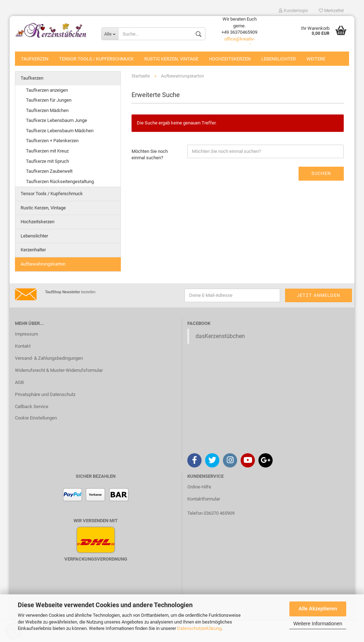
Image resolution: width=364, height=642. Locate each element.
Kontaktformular (204, 499)
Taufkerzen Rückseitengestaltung (60, 181)
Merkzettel (331, 11)
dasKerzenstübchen (220, 336)
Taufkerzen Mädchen (47, 110)
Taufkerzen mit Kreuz (47, 151)
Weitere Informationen (318, 624)
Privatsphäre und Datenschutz (45, 394)
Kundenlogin (293, 11)
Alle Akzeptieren (318, 609)
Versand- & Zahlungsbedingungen (49, 358)
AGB (19, 382)
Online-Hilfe (199, 487)
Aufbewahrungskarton (43, 264)
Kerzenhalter (33, 250)
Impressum (26, 334)
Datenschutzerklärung (199, 628)
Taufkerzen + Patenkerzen (52, 141)
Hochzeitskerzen (230, 59)
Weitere (316, 59)
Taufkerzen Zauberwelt (49, 171)
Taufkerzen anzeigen (47, 90)
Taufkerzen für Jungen (49, 100)
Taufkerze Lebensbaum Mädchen (60, 131)
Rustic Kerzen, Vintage (171, 59)
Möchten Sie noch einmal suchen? (150, 155)
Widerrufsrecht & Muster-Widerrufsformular (59, 370)
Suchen (321, 173)
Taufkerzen (35, 59)
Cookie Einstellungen (36, 418)
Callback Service (32, 406)
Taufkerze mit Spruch (47, 161)
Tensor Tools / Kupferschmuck (96, 59)
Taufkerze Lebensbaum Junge (57, 120)
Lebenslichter (279, 59)
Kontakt (23, 346)
